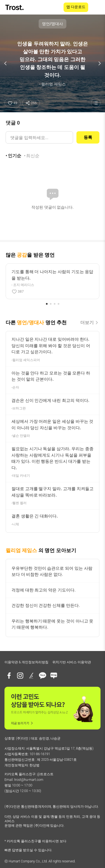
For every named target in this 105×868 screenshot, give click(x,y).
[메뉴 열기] (97, 7)
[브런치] (31, 676)
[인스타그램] (20, 676)
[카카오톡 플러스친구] (43, 676)
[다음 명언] (99, 63)
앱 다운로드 (76, 7)
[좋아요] (12, 103)
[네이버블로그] (54, 676)
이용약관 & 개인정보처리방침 (26, 662)
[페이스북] (9, 676)
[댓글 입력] (39, 137)
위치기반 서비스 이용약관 (72, 662)
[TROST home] (15, 7)
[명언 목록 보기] (96, 103)
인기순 (15, 156)
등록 (88, 137)
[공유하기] (31, 103)
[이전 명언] (6, 63)
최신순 (33, 156)
